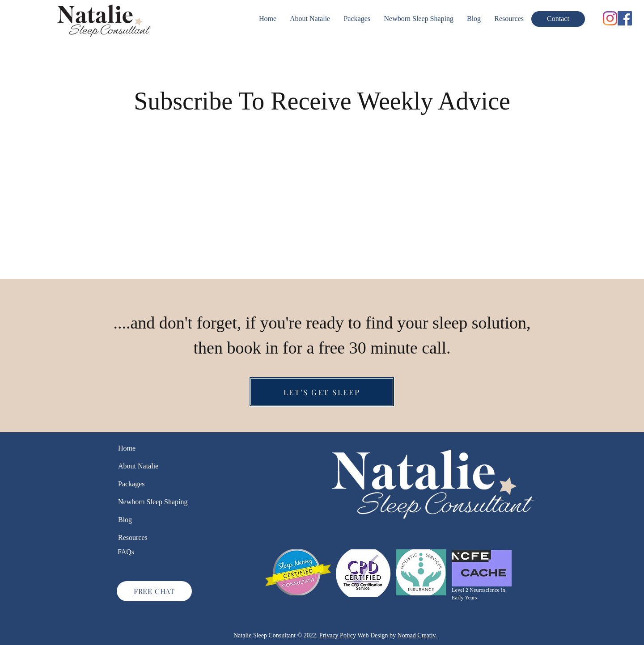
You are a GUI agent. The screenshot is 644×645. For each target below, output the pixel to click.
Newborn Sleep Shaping (144, 502)
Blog (125, 520)
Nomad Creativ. (417, 635)
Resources (133, 537)
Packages (131, 484)
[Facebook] (625, 18)
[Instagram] (610, 18)
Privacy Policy (338, 635)
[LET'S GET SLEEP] (322, 392)
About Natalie (138, 466)
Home (127, 448)
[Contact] (558, 19)
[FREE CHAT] (154, 591)
